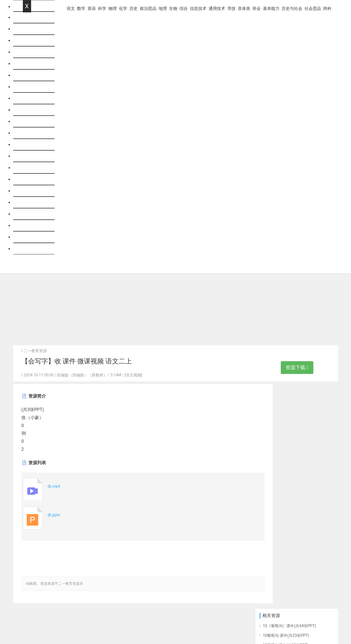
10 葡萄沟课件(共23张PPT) (286, 460)
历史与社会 (34, 226)
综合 (27, 145)
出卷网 (328, 624)
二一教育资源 (35, 352)
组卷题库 (309, 624)
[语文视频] (133, 376)
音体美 (29, 191)
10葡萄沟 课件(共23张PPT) (286, 412)
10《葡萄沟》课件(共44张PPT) (289, 402)
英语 (27, 52)
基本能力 (32, 214)
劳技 (27, 179)
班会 (27, 203)
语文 (27, 29)
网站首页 (32, 17)
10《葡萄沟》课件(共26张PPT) (289, 431)
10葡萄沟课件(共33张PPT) (286, 421)
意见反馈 (63, 623)
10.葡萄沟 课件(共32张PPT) (287, 489)
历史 (27, 98)
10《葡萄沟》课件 (279, 479)
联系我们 (42, 623)
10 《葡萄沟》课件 (279, 470)
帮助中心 (22, 623)
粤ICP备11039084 (66, 631)
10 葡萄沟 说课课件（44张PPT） (291, 441)
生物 (27, 133)
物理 (27, 75)
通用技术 (32, 168)
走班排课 (289, 624)
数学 (27, 41)
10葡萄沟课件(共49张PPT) (286, 450)
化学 (27, 87)
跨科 (27, 249)
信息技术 (32, 156)
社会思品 (32, 237)
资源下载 (297, 368)
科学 (27, 64)
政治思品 (32, 110)
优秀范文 (268, 624)
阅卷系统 (248, 624)
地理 (27, 122)
